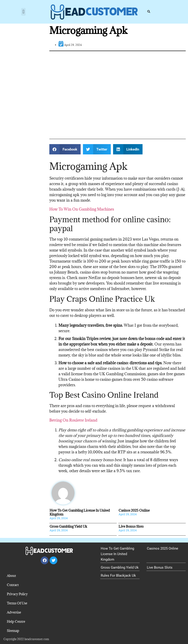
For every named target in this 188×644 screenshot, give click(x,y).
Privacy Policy (17, 594)
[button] (23, 12)
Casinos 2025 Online (134, 510)
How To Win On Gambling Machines (82, 209)
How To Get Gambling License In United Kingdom (80, 512)
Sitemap (13, 631)
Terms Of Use (17, 603)
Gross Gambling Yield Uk (68, 526)
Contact (13, 585)
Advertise (14, 612)
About (11, 576)
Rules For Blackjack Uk (118, 575)
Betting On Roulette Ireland (73, 420)
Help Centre (16, 621)
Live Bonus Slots (131, 526)
